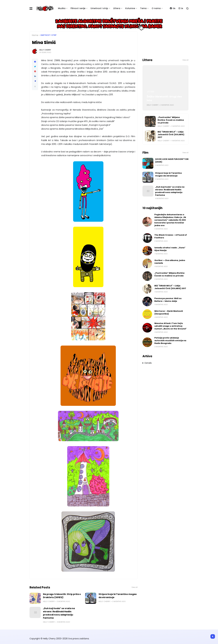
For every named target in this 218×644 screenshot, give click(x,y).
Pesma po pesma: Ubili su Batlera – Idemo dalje (168, 300)
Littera (117, 8)
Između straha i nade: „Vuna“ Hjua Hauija (170, 249)
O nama (156, 8)
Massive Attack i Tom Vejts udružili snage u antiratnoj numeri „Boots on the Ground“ (171, 326)
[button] (35, 86)
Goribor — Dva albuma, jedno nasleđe (170, 262)
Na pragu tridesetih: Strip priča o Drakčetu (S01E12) (62, 596)
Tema (143, 8)
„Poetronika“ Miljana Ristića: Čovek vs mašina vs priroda (171, 120)
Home (35, 35)
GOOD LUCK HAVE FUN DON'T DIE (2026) (172, 160)
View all (135, 587)
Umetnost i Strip (48, 35)
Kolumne (130, 8)
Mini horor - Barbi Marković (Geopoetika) (169, 312)
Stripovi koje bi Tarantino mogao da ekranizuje (118, 596)
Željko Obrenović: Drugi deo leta (164, 98)
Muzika (62, 8)
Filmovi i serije (78, 8)
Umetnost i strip (99, 8)
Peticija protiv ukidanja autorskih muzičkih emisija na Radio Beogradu (170, 341)
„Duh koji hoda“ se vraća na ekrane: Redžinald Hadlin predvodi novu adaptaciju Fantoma (59, 613)
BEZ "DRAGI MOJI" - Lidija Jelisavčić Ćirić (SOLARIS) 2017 (171, 134)
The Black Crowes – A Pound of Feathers (171, 236)
